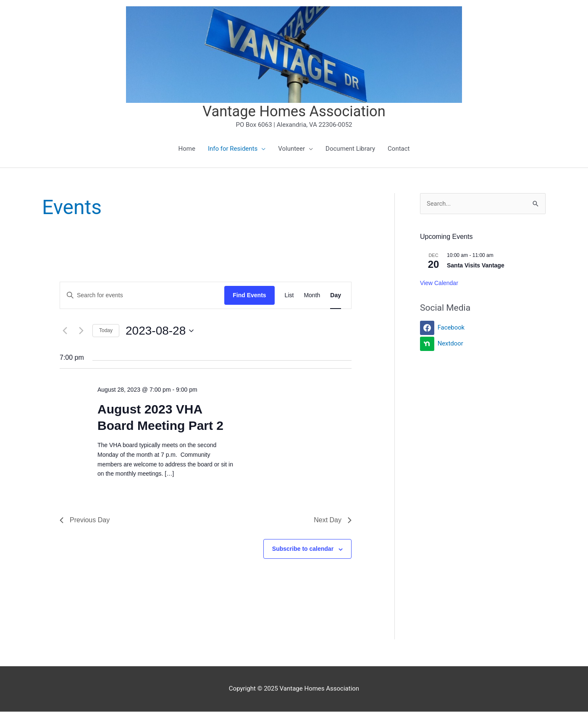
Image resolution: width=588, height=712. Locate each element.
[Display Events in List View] (289, 296)
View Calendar (439, 283)
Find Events (249, 296)
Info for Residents (233, 149)
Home (187, 149)
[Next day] (81, 331)
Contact (399, 149)
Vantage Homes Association (294, 111)
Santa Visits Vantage (476, 266)
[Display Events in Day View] (336, 296)
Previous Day (85, 520)
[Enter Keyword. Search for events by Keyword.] (142, 296)
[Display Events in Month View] (312, 296)
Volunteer (291, 149)
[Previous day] (65, 331)
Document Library (350, 149)
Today (106, 331)
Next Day (333, 520)
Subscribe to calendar (303, 549)
